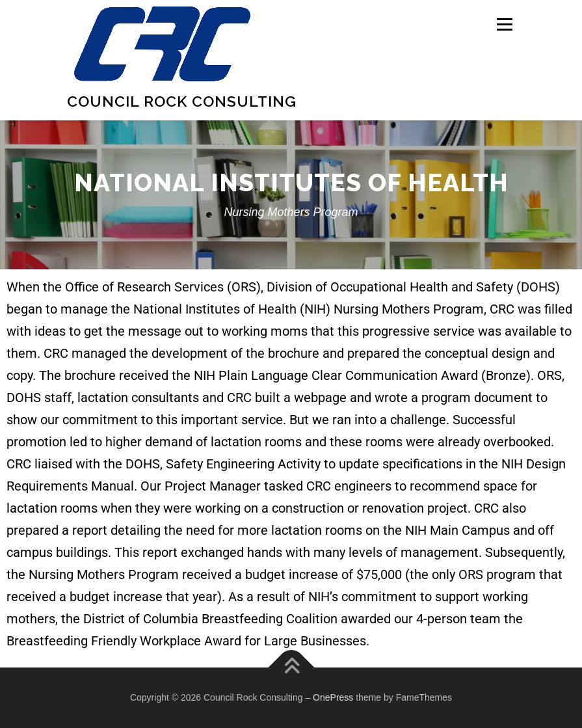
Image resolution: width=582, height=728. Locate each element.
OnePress (333, 697)
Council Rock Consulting (182, 101)
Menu (504, 24)
